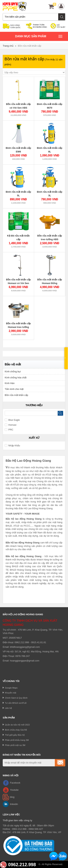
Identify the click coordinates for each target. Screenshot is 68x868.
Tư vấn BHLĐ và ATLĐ (16, 703)
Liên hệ (8, 708)
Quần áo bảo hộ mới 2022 (17, 725)
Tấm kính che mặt (14, 389)
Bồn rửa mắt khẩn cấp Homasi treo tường (18, 325)
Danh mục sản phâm (39, 37)
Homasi (11, 425)
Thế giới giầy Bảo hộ (15, 735)
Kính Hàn (10, 383)
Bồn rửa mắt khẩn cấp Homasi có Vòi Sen (18, 281)
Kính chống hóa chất (16, 378)
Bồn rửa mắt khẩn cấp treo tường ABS (50, 238)
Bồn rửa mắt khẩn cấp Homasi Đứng (50, 281)
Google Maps (11, 688)
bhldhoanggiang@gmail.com (25, 647)
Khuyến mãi (11, 693)
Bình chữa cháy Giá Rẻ (16, 730)
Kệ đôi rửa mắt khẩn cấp (18, 238)
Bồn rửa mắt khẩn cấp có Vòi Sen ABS (18, 106)
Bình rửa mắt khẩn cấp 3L (50, 194)
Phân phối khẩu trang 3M (17, 740)
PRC (9, 430)
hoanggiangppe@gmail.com (25, 661)
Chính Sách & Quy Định (16, 698)
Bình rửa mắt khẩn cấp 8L (50, 150)
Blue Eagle (12, 420)
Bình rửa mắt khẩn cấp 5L (18, 194)
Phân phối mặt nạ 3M (15, 745)
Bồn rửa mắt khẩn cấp (29, 46)
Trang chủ (8, 46)
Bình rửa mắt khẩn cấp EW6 (18, 150)
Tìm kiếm (62, 17)
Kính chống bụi (13, 371)
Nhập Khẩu (12, 446)
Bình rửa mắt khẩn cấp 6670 (50, 106)
